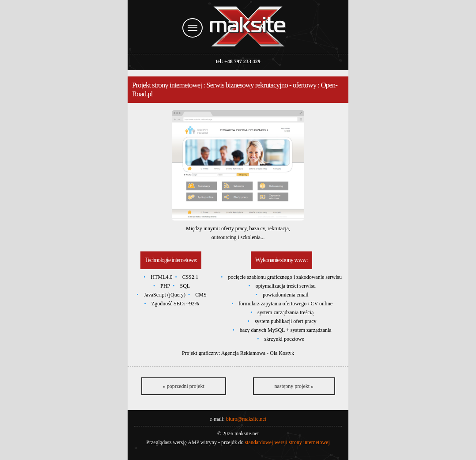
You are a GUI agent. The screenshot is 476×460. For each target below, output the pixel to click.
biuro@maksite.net (246, 419)
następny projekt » (294, 386)
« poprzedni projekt (184, 386)
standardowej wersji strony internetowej (287, 442)
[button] (238, 165)
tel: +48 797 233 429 (238, 61)
